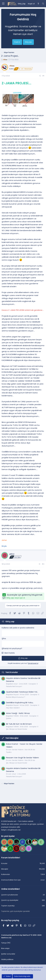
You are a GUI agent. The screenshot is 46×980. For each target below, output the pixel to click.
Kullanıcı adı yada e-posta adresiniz (18, 628)
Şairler (9, 718)
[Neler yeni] (38, 4)
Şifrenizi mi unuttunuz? (12, 648)
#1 (43, 76)
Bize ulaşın (5, 948)
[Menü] (3, 4)
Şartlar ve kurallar (8, 954)
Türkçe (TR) (6, 943)
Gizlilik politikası (7, 959)
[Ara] (43, 4)
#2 (43, 564)
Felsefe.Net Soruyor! (14, 686)
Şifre (4, 638)
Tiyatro (9, 752)
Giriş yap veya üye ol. (16, 598)
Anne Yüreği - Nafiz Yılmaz (18, 713)
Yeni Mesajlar (12, 738)
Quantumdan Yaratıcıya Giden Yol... (22, 692)
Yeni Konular (12, 672)
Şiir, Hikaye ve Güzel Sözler (17, 729)
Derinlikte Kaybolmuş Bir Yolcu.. (20, 703)
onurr (14, 774)
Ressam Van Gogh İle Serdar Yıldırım (23, 758)
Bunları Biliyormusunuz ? (16, 697)
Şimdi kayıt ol (33, 663)
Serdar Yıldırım (18, 750)
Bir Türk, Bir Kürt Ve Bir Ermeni (19, 724)
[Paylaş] (40, 76)
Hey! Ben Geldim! (13, 708)
